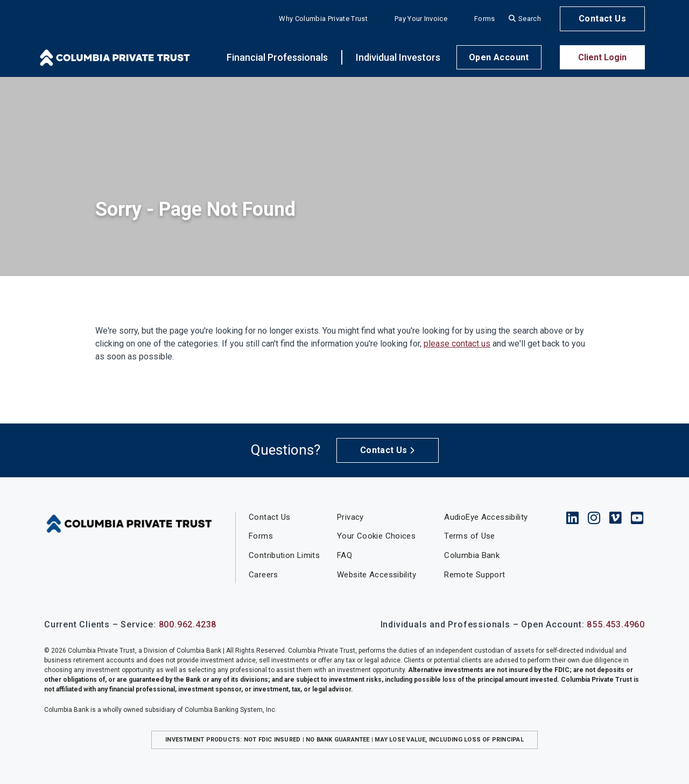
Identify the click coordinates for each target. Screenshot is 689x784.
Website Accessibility (377, 575)
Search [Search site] (530, 19)
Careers (263, 575)
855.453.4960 (616, 624)
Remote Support (474, 575)
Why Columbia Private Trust (323, 19)
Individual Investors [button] (398, 57)
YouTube (637, 518)
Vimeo (616, 518)
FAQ (344, 555)
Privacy (350, 517)
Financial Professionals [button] (277, 57)
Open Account (499, 57)
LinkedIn (572, 518)
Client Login (602, 57)
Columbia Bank (472, 555)
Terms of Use (470, 536)
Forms (485, 19)
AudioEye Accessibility (486, 517)
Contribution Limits (284, 555)
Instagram (594, 518)
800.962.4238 (188, 624)
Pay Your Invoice (421, 19)
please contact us (457, 344)
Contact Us (602, 19)
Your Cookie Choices (376, 536)
